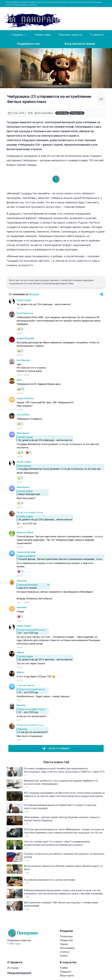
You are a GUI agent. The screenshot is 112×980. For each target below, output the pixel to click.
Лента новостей (56, 762)
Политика (62, 113)
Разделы (18, 35)
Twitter (64, 968)
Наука (64, 944)
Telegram (66, 972)
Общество (77, 113)
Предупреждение (19, 973)
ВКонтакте (67, 976)
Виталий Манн (44, 113)
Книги (64, 956)
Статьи (64, 952)
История (13, 968)
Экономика (67, 948)
